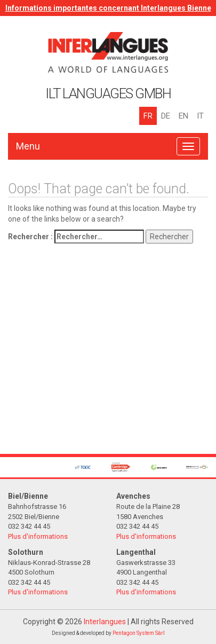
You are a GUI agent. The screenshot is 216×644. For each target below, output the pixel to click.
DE (166, 116)
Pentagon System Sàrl (139, 633)
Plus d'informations (38, 536)
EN (183, 116)
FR (148, 116)
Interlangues (105, 622)
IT (200, 116)
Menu (28, 146)
